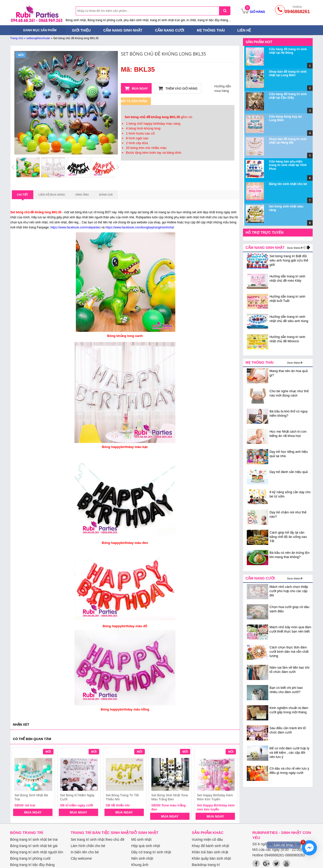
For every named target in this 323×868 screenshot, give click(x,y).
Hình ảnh (82, 195)
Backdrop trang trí (206, 865)
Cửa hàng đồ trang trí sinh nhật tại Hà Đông (288, 51)
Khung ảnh (140, 865)
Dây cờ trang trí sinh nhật (151, 852)
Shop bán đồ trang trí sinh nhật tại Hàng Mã (288, 141)
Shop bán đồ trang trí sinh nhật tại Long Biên (288, 73)
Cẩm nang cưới (170, 30)
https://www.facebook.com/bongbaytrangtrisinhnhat (140, 227)
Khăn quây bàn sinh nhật (211, 858)
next (231, 783)
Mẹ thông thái (211, 30)
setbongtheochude (38, 38)
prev (19, 783)
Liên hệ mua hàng (52, 195)
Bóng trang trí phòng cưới (30, 858)
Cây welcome (81, 858)
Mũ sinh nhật (141, 839)
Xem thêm (294, 248)
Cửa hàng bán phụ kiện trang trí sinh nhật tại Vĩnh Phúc (288, 165)
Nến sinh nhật (142, 858)
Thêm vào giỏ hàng (178, 88)
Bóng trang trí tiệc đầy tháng (32, 865)
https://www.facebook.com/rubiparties (76, 227)
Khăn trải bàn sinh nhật (210, 852)
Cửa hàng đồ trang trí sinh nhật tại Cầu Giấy (288, 96)
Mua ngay (136, 88)
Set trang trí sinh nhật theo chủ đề (98, 839)
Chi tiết (23, 196)
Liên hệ (244, 30)
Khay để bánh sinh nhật (210, 846)
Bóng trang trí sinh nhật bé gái (34, 846)
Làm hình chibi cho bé (88, 846)
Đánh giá (106, 195)
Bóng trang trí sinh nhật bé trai (34, 839)
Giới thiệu (81, 30)
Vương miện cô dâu (207, 839)
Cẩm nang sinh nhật (123, 30)
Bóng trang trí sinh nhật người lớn (37, 852)
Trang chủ (17, 38)
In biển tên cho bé (85, 852)
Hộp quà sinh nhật (146, 846)
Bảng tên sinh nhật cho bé (288, 184)
